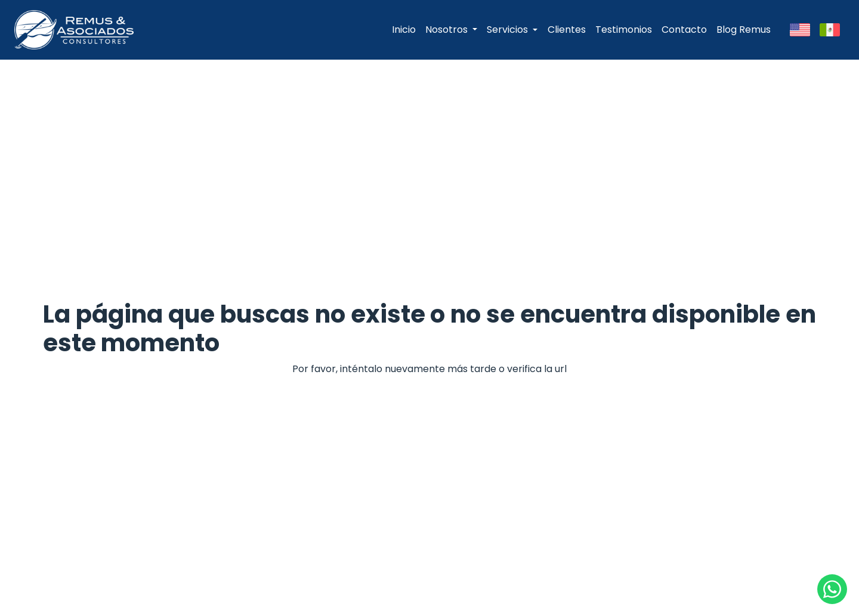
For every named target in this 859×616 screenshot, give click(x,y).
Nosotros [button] (448, 30)
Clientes (567, 30)
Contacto (684, 30)
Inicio (404, 30)
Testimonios (624, 30)
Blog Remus (744, 30)
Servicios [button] (507, 30)
